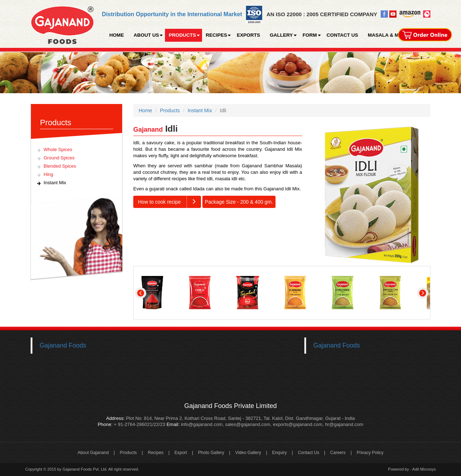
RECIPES (216, 35)
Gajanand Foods (63, 345)
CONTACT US (343, 35)
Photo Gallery (211, 453)
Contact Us (308, 453)
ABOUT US (146, 35)
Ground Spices (59, 158)
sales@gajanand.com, (248, 424)
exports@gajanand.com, (298, 424)
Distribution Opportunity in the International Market (172, 14)
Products (170, 110)
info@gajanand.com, (202, 424)
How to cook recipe (169, 202)
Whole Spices (58, 149)
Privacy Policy (370, 453)
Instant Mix (55, 183)
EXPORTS (248, 35)
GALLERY (281, 35)
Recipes (155, 453)
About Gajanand (93, 453)
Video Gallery (248, 453)
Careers (338, 453)
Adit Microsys (424, 469)
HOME (117, 35)
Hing (48, 174)
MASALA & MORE (388, 35)
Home (145, 110)
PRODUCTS (182, 35)
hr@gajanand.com (344, 424)
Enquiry (280, 453)
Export (181, 453)
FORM (310, 35)
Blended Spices (60, 166)
